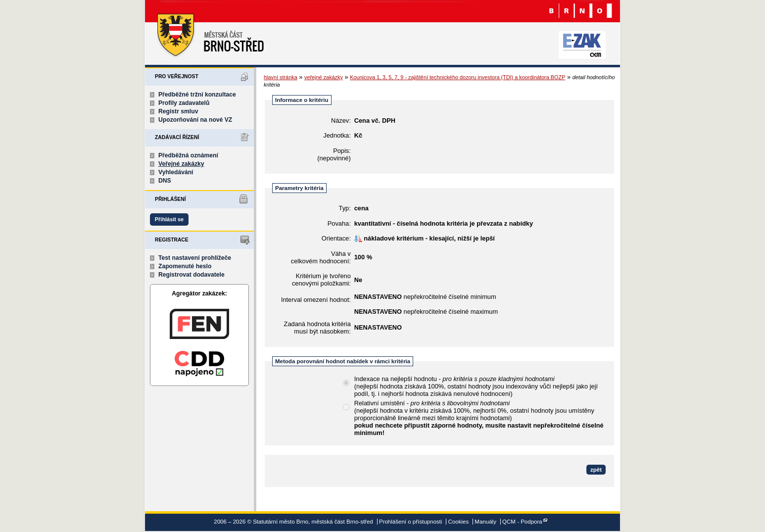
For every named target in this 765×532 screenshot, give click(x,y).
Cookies (459, 522)
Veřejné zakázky (181, 164)
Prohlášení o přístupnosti (410, 522)
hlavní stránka (281, 77)
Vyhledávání (176, 172)
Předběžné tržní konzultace (197, 95)
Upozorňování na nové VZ (195, 120)
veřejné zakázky (324, 77)
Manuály (485, 522)
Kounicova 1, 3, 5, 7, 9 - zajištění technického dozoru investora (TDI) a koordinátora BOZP (457, 77)
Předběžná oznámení (188, 155)
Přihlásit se (169, 219)
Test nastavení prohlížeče (195, 258)
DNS (165, 181)
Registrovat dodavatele (191, 275)
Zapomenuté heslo (185, 266)
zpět (596, 470)
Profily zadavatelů (184, 103)
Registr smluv (178, 111)
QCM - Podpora (522, 522)
